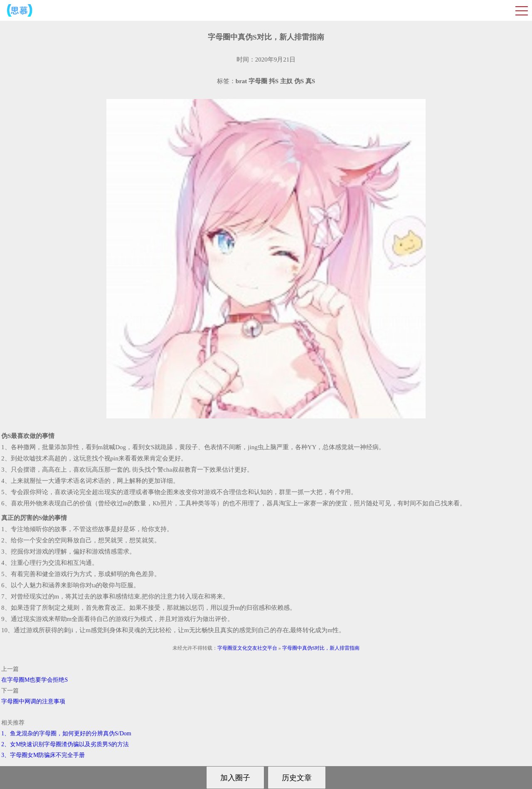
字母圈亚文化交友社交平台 (247, 648)
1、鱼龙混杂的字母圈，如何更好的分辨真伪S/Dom (66, 733)
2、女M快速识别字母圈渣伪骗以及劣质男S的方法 (65, 744)
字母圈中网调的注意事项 (33, 701)
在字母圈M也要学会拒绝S (34, 680)
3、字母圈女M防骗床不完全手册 (43, 755)
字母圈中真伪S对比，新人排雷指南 (321, 648)
